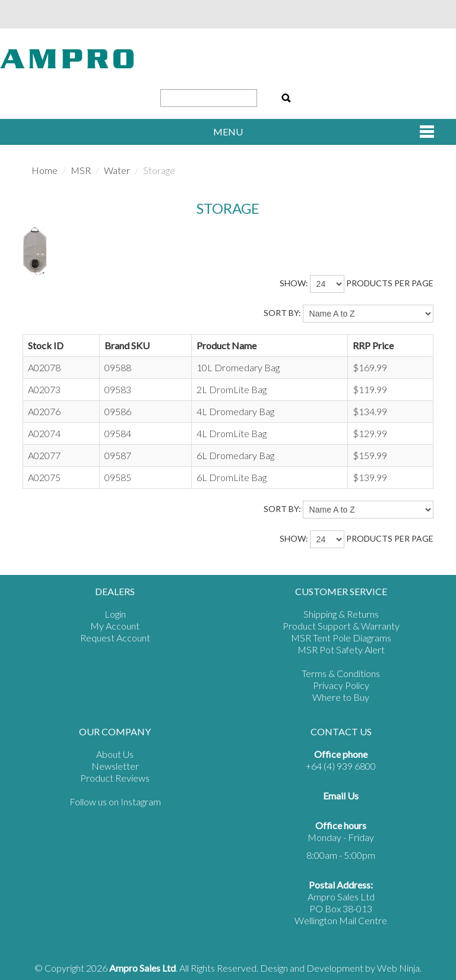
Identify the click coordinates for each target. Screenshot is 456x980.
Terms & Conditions (341, 673)
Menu (228, 132)
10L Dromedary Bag (238, 367)
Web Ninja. (399, 968)
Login (115, 614)
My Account (115, 626)
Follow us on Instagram (115, 802)
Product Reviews (115, 778)
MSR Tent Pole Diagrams (341, 638)
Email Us (341, 796)
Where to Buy (341, 697)
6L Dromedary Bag (235, 455)
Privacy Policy (341, 685)
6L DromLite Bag (232, 477)
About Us (115, 754)
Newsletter (115, 766)
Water (117, 170)
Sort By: (282, 313)
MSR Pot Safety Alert (341, 649)
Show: (294, 283)
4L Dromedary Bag (235, 411)
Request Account (115, 638)
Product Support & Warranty (341, 626)
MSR (81, 170)
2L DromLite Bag (232, 389)
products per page (390, 283)
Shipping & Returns (341, 614)
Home (45, 170)
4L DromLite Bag (232, 433)
